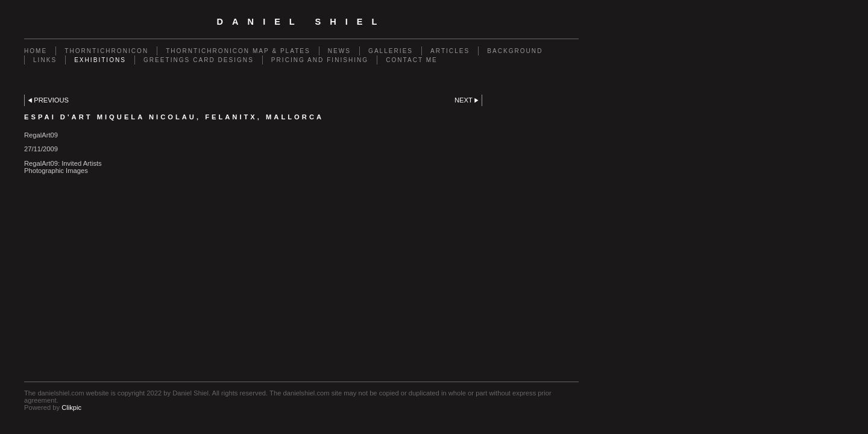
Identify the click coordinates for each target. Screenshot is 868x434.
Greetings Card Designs (199, 60)
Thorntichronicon (106, 51)
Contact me (412, 60)
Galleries (391, 51)
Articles (450, 51)
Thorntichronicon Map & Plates (238, 51)
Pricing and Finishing (320, 60)
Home (36, 51)
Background (515, 51)
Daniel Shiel (302, 22)
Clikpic (71, 407)
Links (45, 60)
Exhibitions (100, 60)
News (339, 51)
